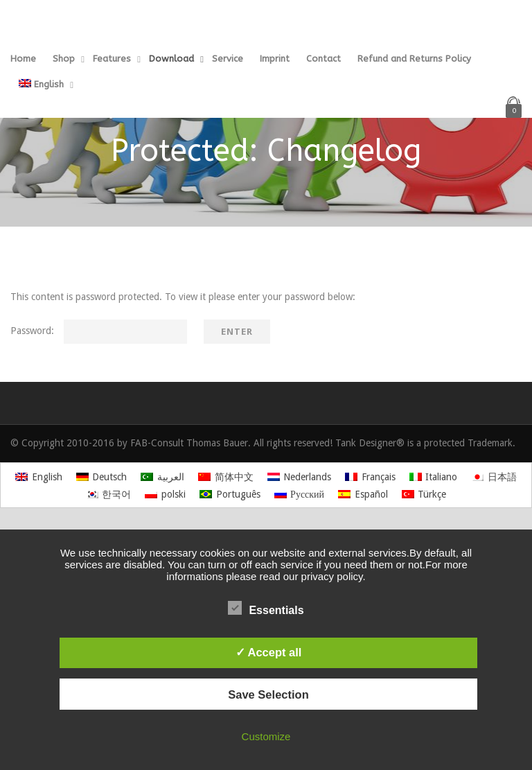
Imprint (275, 59)
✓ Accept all (269, 652)
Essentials (266, 609)
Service (228, 59)
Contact (323, 59)
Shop (64, 59)
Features (112, 59)
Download (171, 59)
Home (23, 59)
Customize (266, 736)
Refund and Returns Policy (414, 59)
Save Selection (268, 694)
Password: (99, 331)
